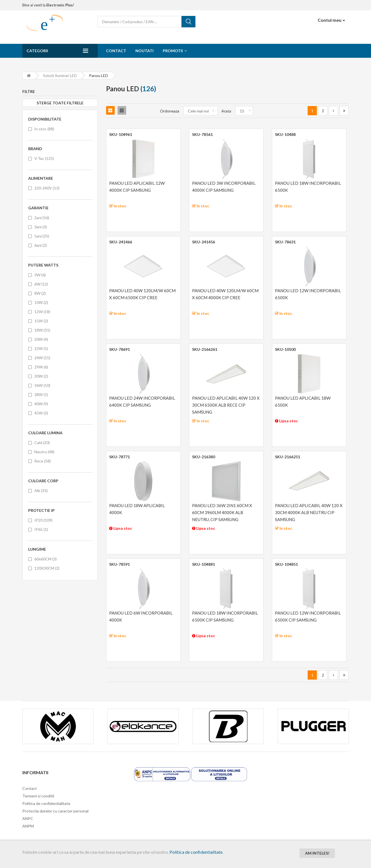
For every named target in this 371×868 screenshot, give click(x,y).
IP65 (41, 529)
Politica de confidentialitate (196, 852)
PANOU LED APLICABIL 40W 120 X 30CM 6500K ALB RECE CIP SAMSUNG (226, 405)
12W (42, 312)
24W (42, 358)
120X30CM (47, 568)
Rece (43, 461)
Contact (116, 51)
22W (41, 348)
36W (42, 385)
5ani (42, 236)
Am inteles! (317, 853)
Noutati (144, 51)
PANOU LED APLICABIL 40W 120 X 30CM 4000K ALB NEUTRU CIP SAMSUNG (309, 512)
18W (42, 330)
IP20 (43, 520)
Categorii (37, 51)
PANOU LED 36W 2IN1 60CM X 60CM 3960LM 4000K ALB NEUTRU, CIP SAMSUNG (222, 512)
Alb (41, 491)
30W (41, 376)
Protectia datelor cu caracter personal (55, 811)
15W (41, 321)
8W (40, 293)
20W (41, 339)
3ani (41, 227)
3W (40, 275)
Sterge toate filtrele (60, 103)
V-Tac (44, 158)
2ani (42, 218)
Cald (42, 443)
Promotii (173, 51)
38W (41, 395)
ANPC (28, 818)
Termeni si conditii (38, 796)
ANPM (28, 826)
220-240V (47, 188)
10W (41, 302)
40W (41, 404)
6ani (41, 245)
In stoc (44, 129)
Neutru (44, 452)
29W (41, 367)
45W (41, 413)
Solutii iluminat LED (60, 75)
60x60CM (46, 559)
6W (41, 284)
